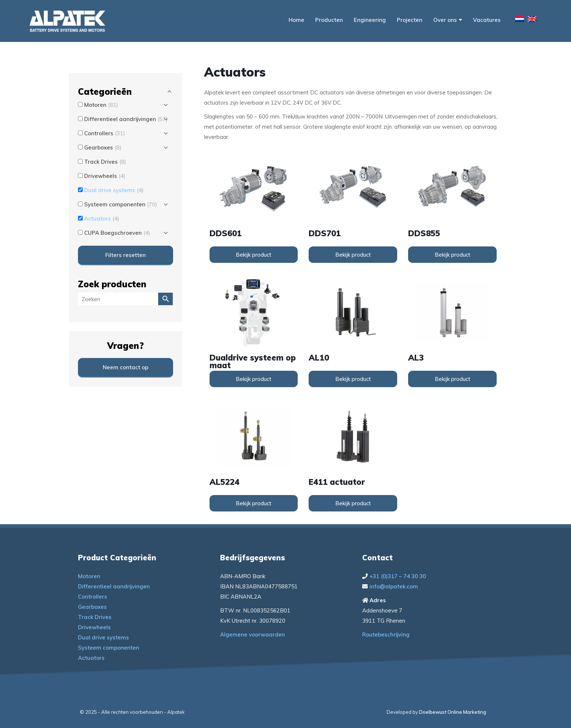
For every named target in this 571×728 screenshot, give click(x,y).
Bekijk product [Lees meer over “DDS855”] (453, 255)
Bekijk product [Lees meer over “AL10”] (353, 379)
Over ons (448, 20)
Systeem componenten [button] (121, 204)
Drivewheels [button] (105, 176)
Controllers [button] (105, 133)
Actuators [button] (102, 219)
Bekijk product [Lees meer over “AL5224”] (254, 503)
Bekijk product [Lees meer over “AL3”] (453, 379)
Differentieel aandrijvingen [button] (126, 119)
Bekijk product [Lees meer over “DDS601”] (254, 255)
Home (296, 20)
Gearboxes (92, 607)
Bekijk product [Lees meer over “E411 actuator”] (353, 503)
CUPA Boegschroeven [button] (117, 233)
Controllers (93, 597)
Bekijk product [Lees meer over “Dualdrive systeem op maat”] (254, 379)
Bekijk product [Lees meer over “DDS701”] (353, 255)
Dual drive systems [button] (114, 190)
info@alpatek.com (394, 586)
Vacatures (487, 20)
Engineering (370, 20)
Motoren (89, 576)
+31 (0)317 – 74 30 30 (398, 576)
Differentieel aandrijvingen (114, 586)
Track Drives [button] (105, 162)
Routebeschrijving (386, 634)
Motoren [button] (101, 105)
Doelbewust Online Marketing (453, 712)
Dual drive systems (103, 637)
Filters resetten (126, 255)
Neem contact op (126, 367)
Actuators (91, 658)
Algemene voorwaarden (253, 634)
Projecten (410, 20)
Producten (329, 20)
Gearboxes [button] (103, 147)
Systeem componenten (109, 648)
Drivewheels (94, 627)
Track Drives (95, 617)
